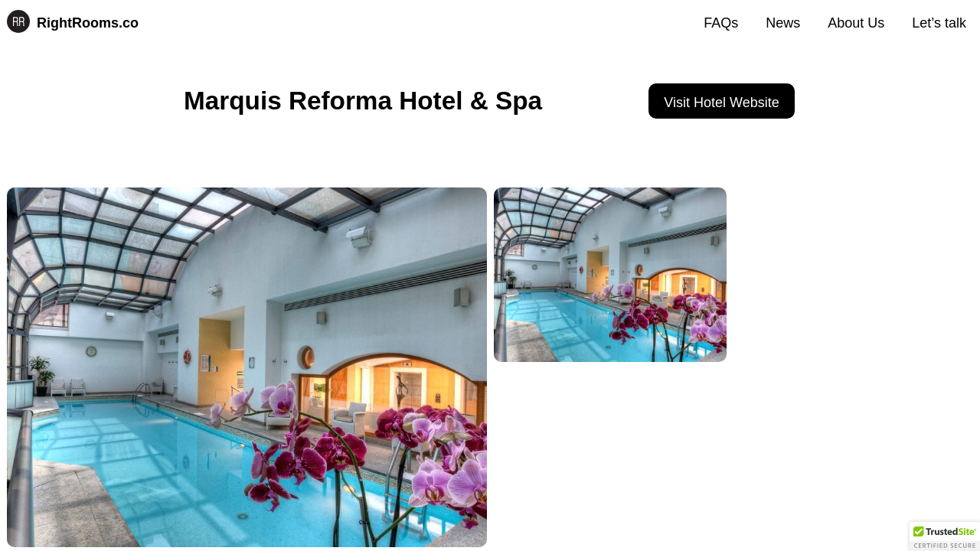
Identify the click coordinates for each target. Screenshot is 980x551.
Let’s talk (939, 23)
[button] (945, 536)
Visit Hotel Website (721, 103)
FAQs (721, 23)
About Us (856, 23)
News (783, 23)
